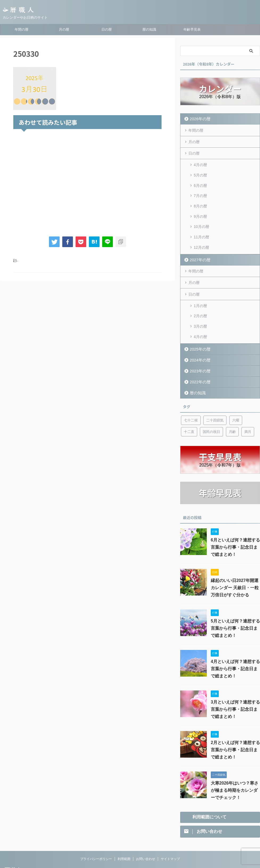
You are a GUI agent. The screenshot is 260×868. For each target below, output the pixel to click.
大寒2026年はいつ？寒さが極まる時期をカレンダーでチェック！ (235, 764)
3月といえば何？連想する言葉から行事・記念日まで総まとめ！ (235, 683)
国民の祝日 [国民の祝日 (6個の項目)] (211, 405)
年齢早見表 (192, 29)
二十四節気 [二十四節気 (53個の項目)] (215, 394)
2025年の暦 (198, 322)
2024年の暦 (198, 333)
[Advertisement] (87, 182)
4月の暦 (200, 163)
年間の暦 (22, 29)
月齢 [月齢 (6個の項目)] (232, 405)
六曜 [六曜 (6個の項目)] (236, 394)
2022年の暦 (198, 355)
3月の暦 (200, 303)
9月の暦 (200, 205)
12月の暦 (201, 231)
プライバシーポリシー (96, 833)
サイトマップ (170, 833)
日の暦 (107, 29)
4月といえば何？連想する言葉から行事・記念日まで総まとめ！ (235, 642)
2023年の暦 (198, 344)
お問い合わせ (146, 833)
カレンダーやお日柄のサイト (25, 853)
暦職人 (13, 845)
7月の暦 (200, 188)
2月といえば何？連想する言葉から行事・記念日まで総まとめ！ (235, 723)
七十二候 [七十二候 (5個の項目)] (191, 394)
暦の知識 (149, 29)
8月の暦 (200, 197)
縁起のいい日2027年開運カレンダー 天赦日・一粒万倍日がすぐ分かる (234, 561)
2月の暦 (200, 294)
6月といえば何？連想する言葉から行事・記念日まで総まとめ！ (235, 521)
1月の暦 (200, 286)
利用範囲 (124, 833)
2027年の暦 (198, 242)
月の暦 (64, 29)
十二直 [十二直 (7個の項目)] (189, 405)
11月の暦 (201, 222)
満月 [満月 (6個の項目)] (248, 405)
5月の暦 (200, 171)
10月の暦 (201, 214)
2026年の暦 (198, 119)
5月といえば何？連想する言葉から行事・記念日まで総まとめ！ (235, 602)
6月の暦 (200, 180)
